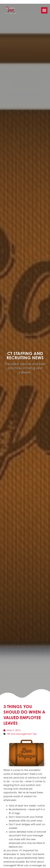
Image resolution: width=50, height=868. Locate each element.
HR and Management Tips (22, 734)
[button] (44, 9)
